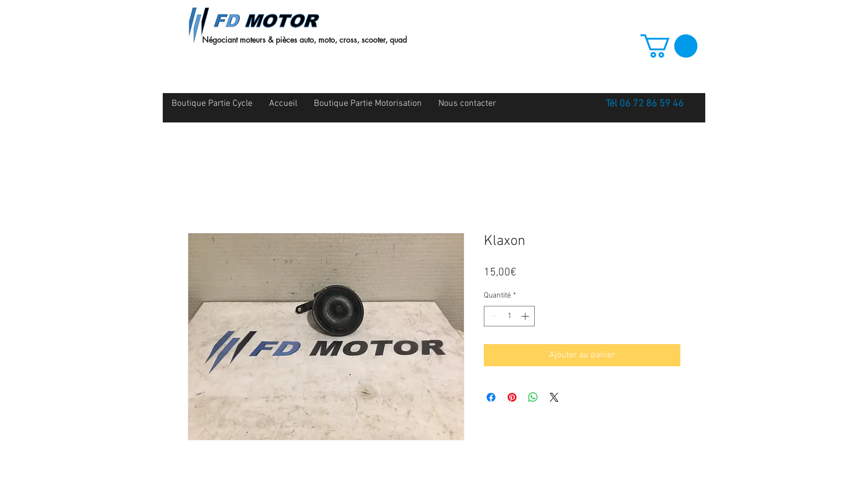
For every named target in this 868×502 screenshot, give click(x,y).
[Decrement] (492, 316)
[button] (669, 46)
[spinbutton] (509, 316)
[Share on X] (554, 397)
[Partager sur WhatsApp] (533, 397)
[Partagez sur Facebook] (491, 397)
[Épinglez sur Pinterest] (512, 397)
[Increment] (526, 316)
